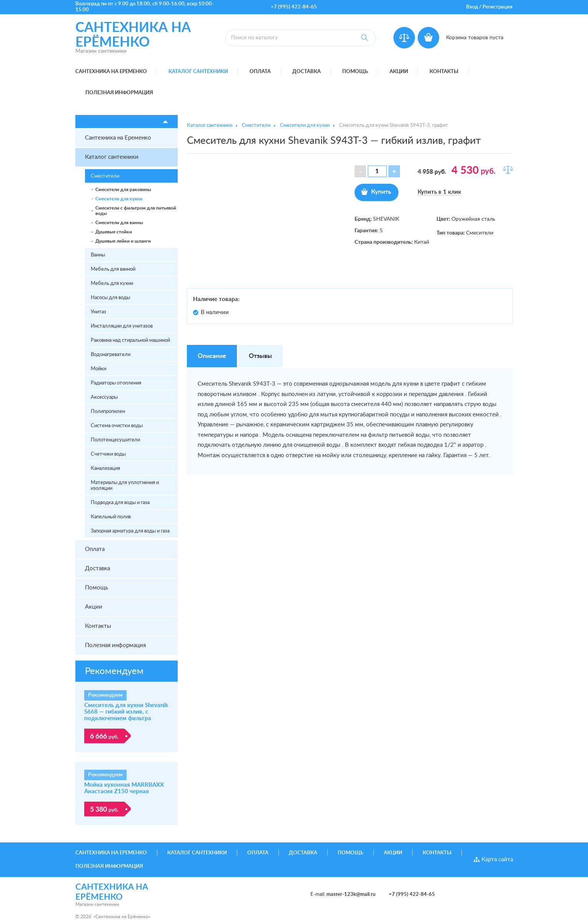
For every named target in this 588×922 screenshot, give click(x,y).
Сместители (105, 176)
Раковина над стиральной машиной (130, 340)
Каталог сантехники (198, 72)
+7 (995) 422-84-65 (294, 7)
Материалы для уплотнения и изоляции (125, 486)
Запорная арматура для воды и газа (130, 531)
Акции (399, 72)
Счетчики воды (108, 454)
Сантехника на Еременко (111, 72)
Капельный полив (111, 517)
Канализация (105, 468)
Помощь (355, 72)
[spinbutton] (377, 171)
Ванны (98, 255)
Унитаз (98, 312)
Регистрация (498, 7)
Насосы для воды (110, 298)
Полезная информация (119, 93)
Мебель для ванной (113, 269)
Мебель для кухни (112, 284)
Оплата (260, 72)
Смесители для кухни (119, 199)
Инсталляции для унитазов (122, 326)
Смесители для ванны (119, 223)
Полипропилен (108, 412)
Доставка (306, 72)
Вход (472, 7)
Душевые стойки (114, 232)
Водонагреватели (111, 355)
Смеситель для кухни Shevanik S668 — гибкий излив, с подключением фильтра (126, 712)
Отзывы (260, 356)
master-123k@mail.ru (351, 895)
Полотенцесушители (115, 440)
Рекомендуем (114, 671)
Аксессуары (104, 397)
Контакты (444, 72)
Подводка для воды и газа (120, 503)
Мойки (98, 369)
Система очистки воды (117, 426)
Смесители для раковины (123, 190)
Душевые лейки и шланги (123, 241)
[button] (394, 171)
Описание (212, 356)
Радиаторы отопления (116, 383)
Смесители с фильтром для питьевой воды (136, 211)
